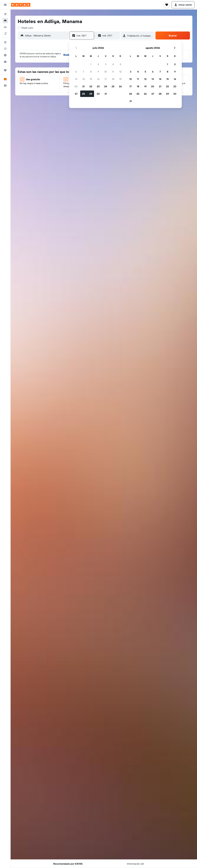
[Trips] (5, 70)
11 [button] (113, 72)
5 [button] (120, 64)
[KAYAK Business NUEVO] (5, 62)
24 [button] (106, 86)
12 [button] (120, 72)
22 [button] (91, 86)
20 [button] (76, 86)
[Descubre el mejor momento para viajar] (5, 55)
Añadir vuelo (27, 28)
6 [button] (76, 72)
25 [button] (113, 86)
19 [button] (120, 79)
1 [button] (91, 64)
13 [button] (76, 79)
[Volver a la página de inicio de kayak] (21, 5)
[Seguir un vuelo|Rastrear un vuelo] (5, 49)
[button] (5, 5)
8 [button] (91, 72)
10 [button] (106, 72)
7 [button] (83, 72)
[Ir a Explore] (5, 42)
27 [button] (76, 94)
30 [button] (98, 94)
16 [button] (98, 79)
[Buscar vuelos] (5, 14)
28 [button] (83, 94)
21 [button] (83, 86)
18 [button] (113, 79)
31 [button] (106, 94)
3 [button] (106, 64)
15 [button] (91, 79)
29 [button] (91, 94)
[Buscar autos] (5, 27)
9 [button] (98, 72)
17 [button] (106, 79)
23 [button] (98, 86)
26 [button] (120, 86)
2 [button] (98, 64)
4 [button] (113, 64)
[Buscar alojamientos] (5, 21)
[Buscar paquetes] (5, 33)
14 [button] (83, 79)
